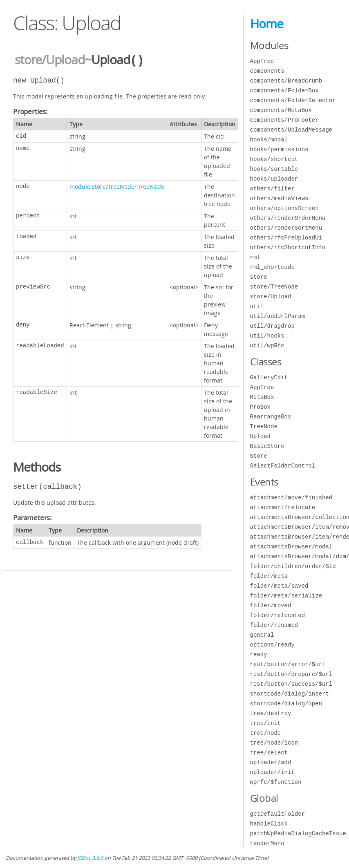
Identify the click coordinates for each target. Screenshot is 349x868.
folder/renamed (274, 625)
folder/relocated (277, 615)
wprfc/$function (276, 782)
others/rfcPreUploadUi (286, 238)
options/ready (272, 645)
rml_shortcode (272, 267)
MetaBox (262, 397)
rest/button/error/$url (288, 664)
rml (255, 257)
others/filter (272, 189)
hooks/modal (269, 140)
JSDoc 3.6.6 (90, 858)
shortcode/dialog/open (286, 704)
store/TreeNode (274, 287)
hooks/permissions (279, 149)
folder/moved (271, 605)
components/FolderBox (284, 91)
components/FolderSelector (293, 100)
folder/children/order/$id (293, 566)
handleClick (269, 824)
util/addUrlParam (277, 316)
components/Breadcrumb (286, 81)
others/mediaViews (279, 198)
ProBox (260, 407)
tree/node (266, 733)
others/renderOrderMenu (288, 218)
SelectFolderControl (283, 466)
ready (259, 654)
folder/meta (269, 576)
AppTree (262, 61)
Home (267, 24)
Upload (260, 436)
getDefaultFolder (277, 814)
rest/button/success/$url (291, 684)
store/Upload (50, 60)
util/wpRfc (267, 346)
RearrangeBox (271, 417)
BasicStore (267, 446)
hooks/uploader (274, 179)
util (257, 306)
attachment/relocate (283, 507)
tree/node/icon (274, 743)
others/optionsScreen (284, 208)
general (262, 635)
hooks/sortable (274, 169)
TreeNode (264, 426)
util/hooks (267, 336)
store (259, 277)
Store (259, 456)
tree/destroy (271, 713)
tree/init (266, 723)
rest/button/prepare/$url (291, 674)
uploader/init (272, 772)
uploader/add (271, 762)
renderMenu (267, 843)
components (267, 71)
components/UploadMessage (291, 130)
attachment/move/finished (291, 498)
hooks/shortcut (274, 159)
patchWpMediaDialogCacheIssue (298, 833)
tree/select (269, 753)
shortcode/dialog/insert (290, 694)
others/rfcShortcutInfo (288, 247)
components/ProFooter (284, 120)
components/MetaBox (281, 110)
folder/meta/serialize (286, 596)
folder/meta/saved (279, 586)
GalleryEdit (269, 377)
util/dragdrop (272, 326)
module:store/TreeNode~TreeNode (117, 186)
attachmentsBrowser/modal (291, 547)
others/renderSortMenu (286, 228)
